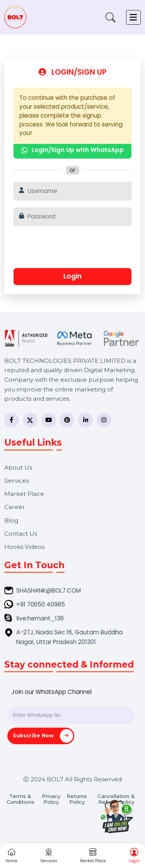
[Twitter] (30, 420)
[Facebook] (12, 420)
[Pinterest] (67, 420)
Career (15, 507)
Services (17, 481)
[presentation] (71, 250)
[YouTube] (49, 420)
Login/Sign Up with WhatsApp (72, 150)
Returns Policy (77, 799)
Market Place (24, 494)
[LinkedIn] (85, 420)
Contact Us (21, 534)
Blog (11, 520)
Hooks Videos (24, 547)
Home (11, 856)
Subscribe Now (43, 736)
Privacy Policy (51, 799)
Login (72, 276)
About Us (18, 467)
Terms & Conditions (20, 799)
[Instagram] (104, 420)
